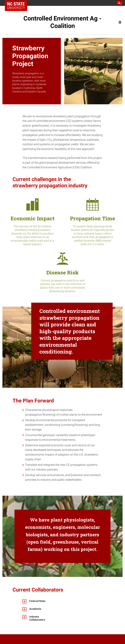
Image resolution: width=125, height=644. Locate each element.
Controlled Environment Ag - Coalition (62, 22)
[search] (120, 3)
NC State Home (17, 3)
